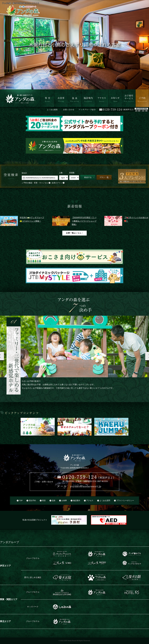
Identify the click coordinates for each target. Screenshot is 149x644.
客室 (43, 109)
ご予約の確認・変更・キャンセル (35, 183)
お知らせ (112, 109)
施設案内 (85, 109)
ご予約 (138, 109)
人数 (61, 173)
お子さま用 (127, 109)
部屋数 (72, 173)
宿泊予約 (32, 501)
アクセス (99, 109)
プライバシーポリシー (125, 501)
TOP (21, 501)
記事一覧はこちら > (74, 233)
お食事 (57, 109)
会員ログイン (57, 183)
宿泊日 (24, 173)
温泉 (70, 109)
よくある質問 (105, 501)
